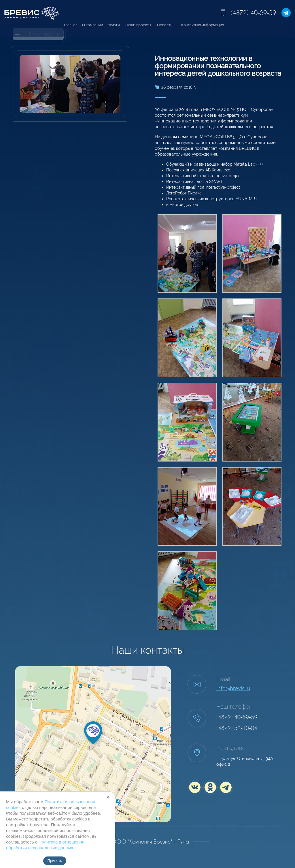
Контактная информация (203, 25)
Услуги (114, 25)
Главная (71, 25)
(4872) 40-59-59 (253, 13)
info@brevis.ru (233, 688)
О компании (93, 25)
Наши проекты (138, 25)
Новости (165, 25)
